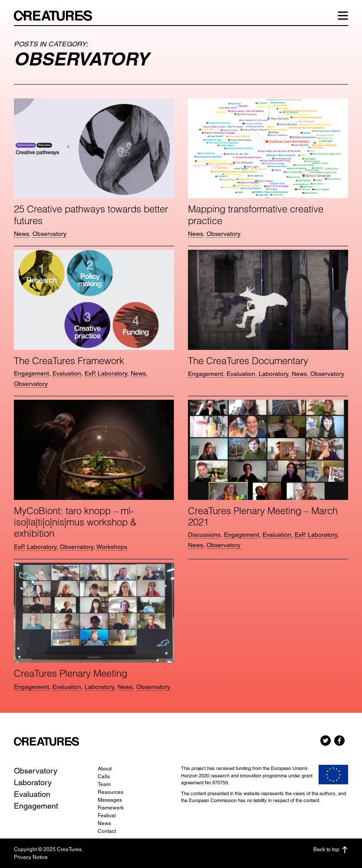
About (105, 769)
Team (104, 784)
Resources (110, 792)
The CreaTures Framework (69, 361)
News (21, 234)
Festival (107, 816)
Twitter (326, 741)
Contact (107, 831)
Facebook (339, 741)
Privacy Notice (31, 857)
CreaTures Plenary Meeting (71, 673)
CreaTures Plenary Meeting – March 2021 (263, 516)
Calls (104, 777)
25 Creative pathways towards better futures (91, 215)
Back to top (331, 850)
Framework (111, 808)
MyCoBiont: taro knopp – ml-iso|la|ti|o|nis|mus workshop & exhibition (75, 522)
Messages (110, 800)
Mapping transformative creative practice (256, 215)
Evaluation (67, 373)
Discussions (204, 535)
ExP (89, 373)
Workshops (112, 547)
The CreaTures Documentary (248, 361)
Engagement (31, 373)
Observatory (49, 234)
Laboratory (112, 373)
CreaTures (57, 16)
